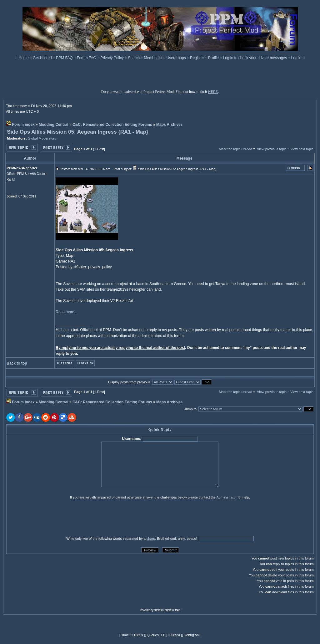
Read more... (66, 312)
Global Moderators (42, 138)
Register (197, 58)
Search (134, 58)
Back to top (17, 363)
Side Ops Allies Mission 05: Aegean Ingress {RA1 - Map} (77, 132)
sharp (151, 539)
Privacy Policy (112, 58)
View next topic (302, 149)
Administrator (226, 497)
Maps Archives (169, 125)
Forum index (23, 125)
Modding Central (54, 125)
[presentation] (55, 518)
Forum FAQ (87, 58)
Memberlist (154, 58)
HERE (213, 92)
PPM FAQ (65, 58)
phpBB (158, 610)
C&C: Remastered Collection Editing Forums (112, 125)
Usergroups (177, 58)
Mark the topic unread (235, 149)
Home (24, 58)
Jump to (190, 409)
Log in (296, 58)
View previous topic (272, 149)
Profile (214, 58)
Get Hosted (43, 58)
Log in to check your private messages (255, 58)
